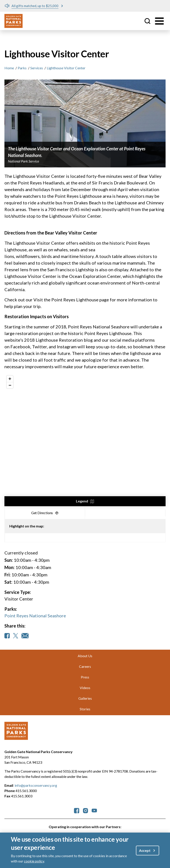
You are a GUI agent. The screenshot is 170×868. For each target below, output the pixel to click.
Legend (82, 501)
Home (9, 68)
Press (85, 677)
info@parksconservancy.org (36, 785)
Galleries (85, 698)
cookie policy (34, 861)
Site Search (147, 21)
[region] (85, 440)
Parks (22, 68)
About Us (85, 656)
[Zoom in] (10, 379)
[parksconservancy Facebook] (77, 810)
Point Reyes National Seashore (35, 616)
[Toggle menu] (159, 21)
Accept (145, 850)
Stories (85, 709)
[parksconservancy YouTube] (94, 810)
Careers (85, 666)
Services (37, 68)
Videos (85, 688)
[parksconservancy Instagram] (85, 810)
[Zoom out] (10, 385)
